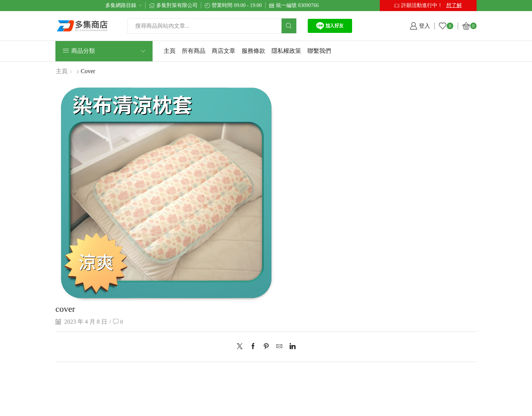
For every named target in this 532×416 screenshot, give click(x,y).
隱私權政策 (286, 51)
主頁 (170, 51)
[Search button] (289, 26)
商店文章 (224, 51)
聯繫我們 (319, 51)
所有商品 (194, 51)
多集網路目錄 (121, 5)
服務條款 (253, 51)
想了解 (454, 5)
